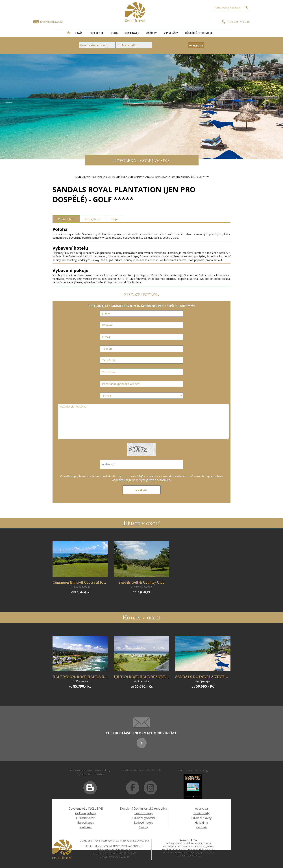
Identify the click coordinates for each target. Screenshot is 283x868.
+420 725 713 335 (238, 22)
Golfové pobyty (86, 813)
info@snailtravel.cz (51, 22)
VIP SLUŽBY (171, 33)
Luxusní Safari (86, 818)
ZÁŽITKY (151, 33)
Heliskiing (201, 823)
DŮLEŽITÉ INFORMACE (199, 33)
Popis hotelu (66, 219)
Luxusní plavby (201, 818)
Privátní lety (202, 813)
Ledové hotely (144, 823)
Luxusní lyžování (143, 818)
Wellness (86, 827)
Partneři (201, 827)
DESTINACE (132, 33)
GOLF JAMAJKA (135, 177)
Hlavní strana (82, 177)
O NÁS (79, 33)
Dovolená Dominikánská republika (143, 809)
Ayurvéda (201, 809)
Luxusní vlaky (144, 813)
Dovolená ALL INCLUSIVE (86, 809)
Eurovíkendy (86, 823)
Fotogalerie (93, 219)
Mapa (115, 219)
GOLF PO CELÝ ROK (116, 177)
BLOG (114, 33)
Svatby (143, 827)
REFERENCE (97, 33)
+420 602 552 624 (108, 853)
